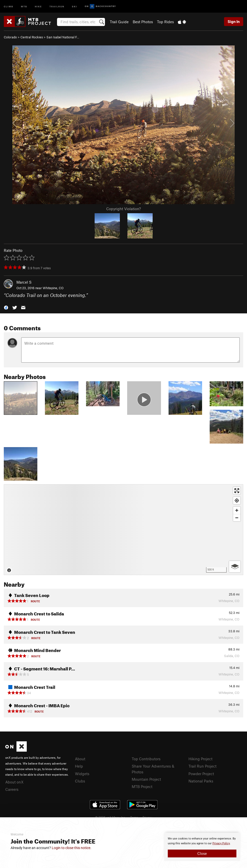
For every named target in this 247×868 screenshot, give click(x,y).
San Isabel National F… (63, 37)
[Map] (123, 530)
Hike (38, 6)
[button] (6, 307)
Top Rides (165, 22)
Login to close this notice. (72, 848)
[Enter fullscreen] (237, 491)
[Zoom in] (237, 510)
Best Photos (143, 22)
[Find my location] (237, 500)
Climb (9, 6)
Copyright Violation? (123, 209)
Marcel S (24, 282)
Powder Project (201, 774)
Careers (12, 789)
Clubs (80, 781)
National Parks (201, 781)
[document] (202, 847)
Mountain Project (146, 779)
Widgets (82, 774)
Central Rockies (32, 37)
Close (202, 853)
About (80, 759)
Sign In (234, 21)
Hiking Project (200, 759)
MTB (24, 6)
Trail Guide (119, 22)
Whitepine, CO (53, 288)
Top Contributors (146, 759)
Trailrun (57, 6)
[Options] (235, 567)
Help (79, 766)
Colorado (10, 37)
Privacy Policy (221, 843)
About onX (14, 782)
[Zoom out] (237, 518)
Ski (75, 6)
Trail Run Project (202, 766)
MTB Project (142, 786)
